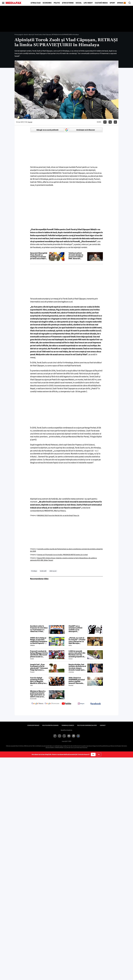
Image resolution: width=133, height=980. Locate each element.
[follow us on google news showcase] (52, 704)
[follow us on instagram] (81, 704)
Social (79, 3)
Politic (57, 3)
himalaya (34, 571)
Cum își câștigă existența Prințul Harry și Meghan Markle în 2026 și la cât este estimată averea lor (39, 681)
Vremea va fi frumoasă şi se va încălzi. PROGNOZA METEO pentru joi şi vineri (62, 555)
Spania (120, 3)
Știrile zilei (36, 3)
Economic (47, 3)
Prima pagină (19, 35)
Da (93, 754)
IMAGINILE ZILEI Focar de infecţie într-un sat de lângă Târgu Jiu (58, 515)
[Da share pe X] (110, 122)
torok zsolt (43, 571)
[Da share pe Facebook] (105, 122)
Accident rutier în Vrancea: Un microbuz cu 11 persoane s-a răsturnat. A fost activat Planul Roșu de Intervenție (39, 629)
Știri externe (68, 3)
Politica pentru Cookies (50, 725)
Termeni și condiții (68, 725)
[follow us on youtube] (66, 704)
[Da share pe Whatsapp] (115, 122)
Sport (112, 3)
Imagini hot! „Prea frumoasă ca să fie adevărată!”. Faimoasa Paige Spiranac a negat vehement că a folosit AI (39, 667)
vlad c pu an (53, 571)
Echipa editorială (33, 725)
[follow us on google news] (37, 704)
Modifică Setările (66, 730)
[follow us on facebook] (96, 704)
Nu (99, 754)
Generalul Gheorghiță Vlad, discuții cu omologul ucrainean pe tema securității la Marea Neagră (39, 256)
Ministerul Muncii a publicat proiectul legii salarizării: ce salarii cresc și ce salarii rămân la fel (38, 694)
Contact (103, 725)
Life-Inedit (88, 3)
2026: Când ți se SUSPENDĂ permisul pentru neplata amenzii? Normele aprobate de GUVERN (77, 681)
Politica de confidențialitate (87, 725)
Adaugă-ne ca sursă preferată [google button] (47, 130)
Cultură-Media (101, 3)
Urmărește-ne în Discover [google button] (86, 130)
